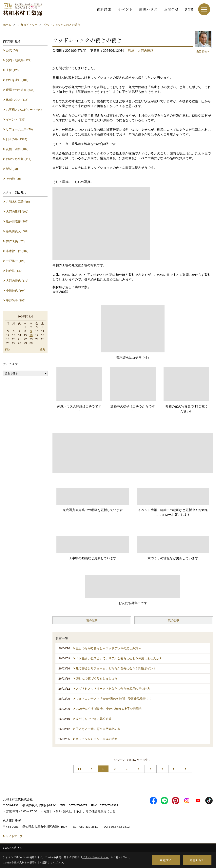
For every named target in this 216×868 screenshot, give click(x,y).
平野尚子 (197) (16, 300)
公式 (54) (12, 50)
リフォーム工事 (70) (19, 129)
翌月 (43, 349)
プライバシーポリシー (95, 857)
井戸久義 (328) (16, 241)
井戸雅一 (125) (16, 261)
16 (31, 335)
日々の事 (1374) (17, 139)
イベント (125, 9)
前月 (8, 349)
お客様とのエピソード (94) (24, 110)
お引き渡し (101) (17, 80)
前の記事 (92, 620)
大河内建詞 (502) (17, 211)
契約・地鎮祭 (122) (19, 60)
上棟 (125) (13, 70)
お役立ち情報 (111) (19, 159)
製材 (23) (12, 169)
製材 (131, 51)
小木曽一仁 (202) (17, 251)
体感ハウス (148, 9)
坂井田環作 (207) (17, 221)
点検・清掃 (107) (17, 149)
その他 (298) (14, 179)
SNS (189, 9)
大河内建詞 (146, 51)
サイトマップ (14, 836)
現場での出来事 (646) (20, 90)
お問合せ (171, 9)
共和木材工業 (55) (18, 202)
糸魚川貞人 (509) (17, 231)
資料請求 (104, 9)
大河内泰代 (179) (17, 281)
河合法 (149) (14, 271)
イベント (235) (16, 119)
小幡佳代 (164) (16, 290)
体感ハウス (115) (17, 100)
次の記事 (174, 620)
